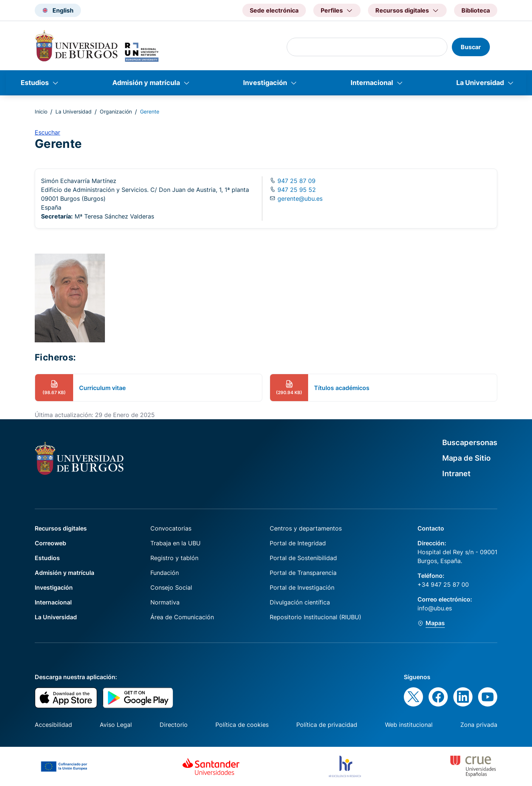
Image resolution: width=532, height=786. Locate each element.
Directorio (174, 725)
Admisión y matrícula (146, 83)
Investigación (265, 83)
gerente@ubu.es (300, 199)
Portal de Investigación (302, 587)
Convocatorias (171, 528)
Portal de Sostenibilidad (303, 558)
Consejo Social (171, 587)
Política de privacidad (327, 725)
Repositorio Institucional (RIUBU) (316, 617)
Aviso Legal (116, 725)
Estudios (35, 83)
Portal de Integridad (298, 543)
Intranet (456, 474)
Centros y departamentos (306, 528)
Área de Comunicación (182, 617)
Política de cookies (242, 725)
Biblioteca (476, 10)
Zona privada (479, 725)
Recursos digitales (61, 528)
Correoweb (50, 543)
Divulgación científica (300, 602)
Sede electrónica (274, 10)
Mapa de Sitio (466, 458)
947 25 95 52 (296, 190)
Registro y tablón (174, 558)
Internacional (372, 83)
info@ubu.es (435, 608)
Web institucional (409, 725)
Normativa (165, 602)
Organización (116, 111)
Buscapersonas (470, 443)
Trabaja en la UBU (175, 543)
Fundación (165, 573)
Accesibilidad (53, 725)
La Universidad (480, 83)
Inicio (41, 111)
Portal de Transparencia (303, 573)
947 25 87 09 (296, 181)
